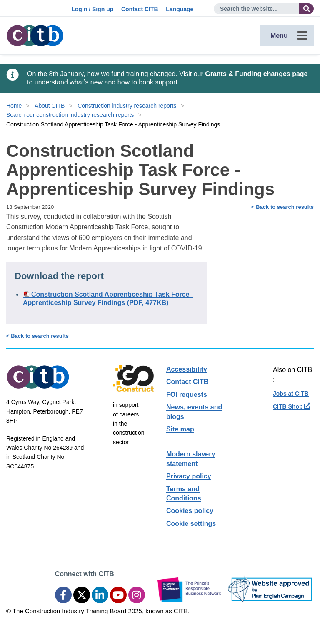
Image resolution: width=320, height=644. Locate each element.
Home (14, 106)
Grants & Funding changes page (256, 74)
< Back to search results (282, 207)
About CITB (50, 106)
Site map (180, 429)
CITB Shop (292, 406)
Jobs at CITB (291, 394)
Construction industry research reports (127, 106)
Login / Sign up (92, 9)
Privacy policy (189, 476)
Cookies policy (190, 511)
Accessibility (187, 369)
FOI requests (187, 395)
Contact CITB (140, 9)
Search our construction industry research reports (70, 115)
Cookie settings (191, 524)
